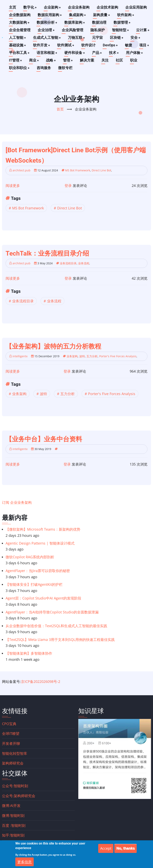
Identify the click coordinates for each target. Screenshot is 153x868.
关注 (106, 60)
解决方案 (88, 60)
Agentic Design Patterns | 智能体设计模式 (40, 543)
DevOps (111, 45)
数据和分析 (47, 22)
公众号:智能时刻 (15, 786)
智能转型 (121, 30)
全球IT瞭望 (11, 733)
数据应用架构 (50, 15)
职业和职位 (19, 68)
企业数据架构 (20, 15)
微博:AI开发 (11, 806)
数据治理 (100, 22)
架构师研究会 (13, 763)
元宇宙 (98, 38)
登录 (68, 185)
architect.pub (22, 170)
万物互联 (77, 38)
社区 (120, 60)
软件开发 (42, 45)
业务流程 (84, 263)
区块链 (117, 38)
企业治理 (46, 30)
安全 (136, 38)
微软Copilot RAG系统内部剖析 (30, 557)
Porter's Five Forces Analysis (118, 356)
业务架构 (72, 356)
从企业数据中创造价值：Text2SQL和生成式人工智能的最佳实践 (56, 626)
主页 (13, 7)
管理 (69, 60)
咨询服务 (44, 68)
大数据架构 (19, 22)
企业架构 (53, 7)
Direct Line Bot (101, 170)
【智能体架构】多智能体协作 (29, 653)
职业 (134, 60)
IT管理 (16, 60)
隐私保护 (98, 30)
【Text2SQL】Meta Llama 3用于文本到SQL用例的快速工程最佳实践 (60, 639)
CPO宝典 (9, 723)
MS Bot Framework (78, 170)
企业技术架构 (108, 7)
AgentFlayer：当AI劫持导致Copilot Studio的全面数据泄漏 (52, 612)
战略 (51, 60)
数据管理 (123, 22)
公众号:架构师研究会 (19, 796)
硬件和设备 (75, 53)
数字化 (30, 7)
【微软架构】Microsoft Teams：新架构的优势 (43, 529)
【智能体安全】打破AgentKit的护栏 (34, 584)
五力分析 (92, 356)
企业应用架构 (136, 7)
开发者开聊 (11, 743)
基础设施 (18, 45)
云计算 (143, 30)
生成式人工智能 (47, 38)
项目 (145, 45)
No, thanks (126, 851)
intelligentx (20, 356)
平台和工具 (19, 53)
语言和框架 (47, 53)
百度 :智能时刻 (14, 825)
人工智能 (18, 38)
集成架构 (78, 15)
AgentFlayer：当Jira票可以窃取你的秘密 (38, 571)
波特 (82, 356)
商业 (34, 60)
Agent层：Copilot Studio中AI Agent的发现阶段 (43, 598)
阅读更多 (13, 185)
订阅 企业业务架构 (17, 502)
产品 (98, 53)
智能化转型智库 (15, 753)
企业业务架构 (79, 7)
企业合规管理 (20, 30)
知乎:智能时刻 (13, 835)
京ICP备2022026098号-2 (41, 681)
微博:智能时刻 (13, 815)
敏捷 (129, 45)
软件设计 (89, 45)
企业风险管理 (73, 30)
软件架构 (126, 15)
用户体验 (135, 53)
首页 (60, 109)
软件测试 (66, 45)
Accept (106, 851)
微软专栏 (66, 68)
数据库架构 (75, 22)
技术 (115, 53)
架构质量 (102, 15)
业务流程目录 (68, 263)
